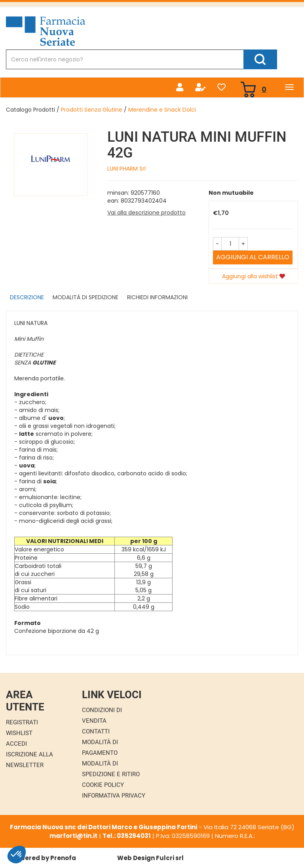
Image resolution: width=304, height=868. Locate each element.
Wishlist (19, 733)
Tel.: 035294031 (127, 836)
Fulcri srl (170, 858)
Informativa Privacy (114, 796)
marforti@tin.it (73, 836)
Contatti (96, 731)
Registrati (22, 722)
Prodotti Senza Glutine (92, 110)
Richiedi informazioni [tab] (157, 297)
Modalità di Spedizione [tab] (85, 297)
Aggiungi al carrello (253, 257)
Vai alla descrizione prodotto (146, 213)
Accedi (16, 744)
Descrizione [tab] (27, 297)
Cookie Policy (103, 785)
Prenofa (63, 858)
